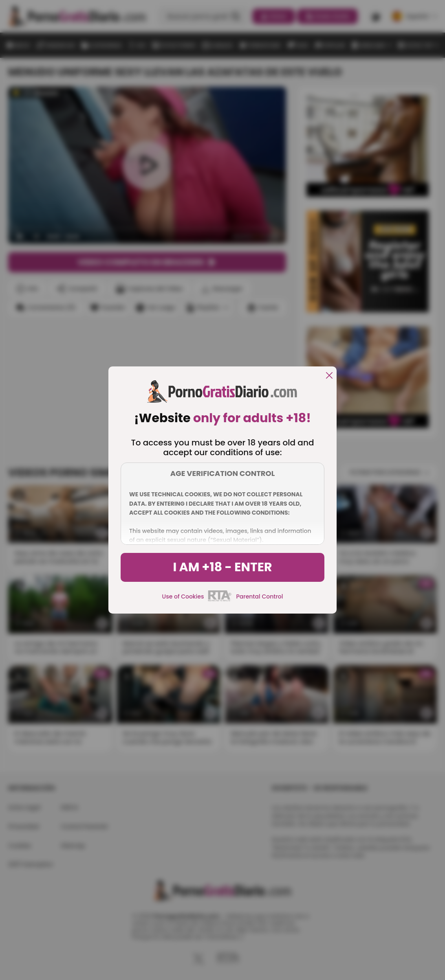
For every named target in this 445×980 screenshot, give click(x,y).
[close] (329, 376)
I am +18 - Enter (222, 567)
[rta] (220, 600)
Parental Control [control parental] (259, 596)
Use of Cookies (183, 596)
